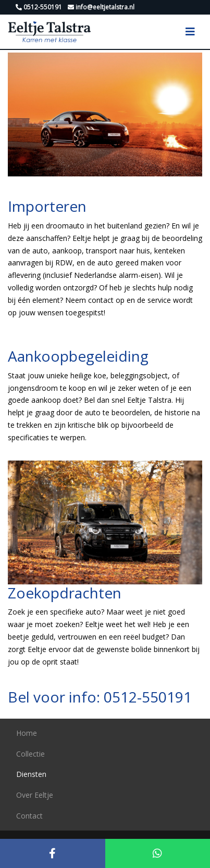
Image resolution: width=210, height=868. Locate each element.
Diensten (31, 774)
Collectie (30, 754)
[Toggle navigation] (190, 32)
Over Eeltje (35, 795)
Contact (29, 816)
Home (27, 733)
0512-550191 (148, 697)
